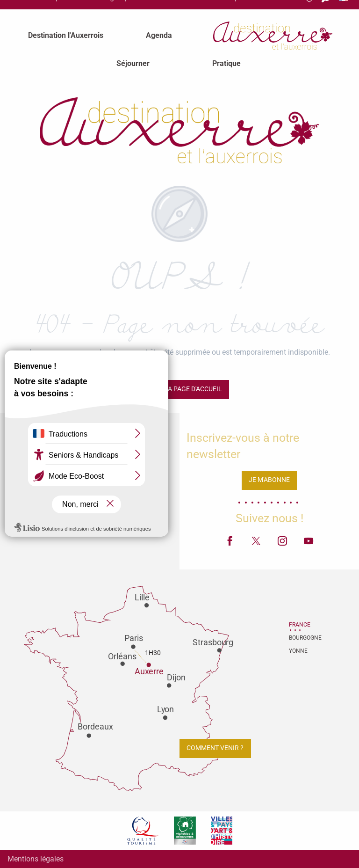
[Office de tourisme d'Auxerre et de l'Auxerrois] (179, 130)
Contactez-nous (90, 524)
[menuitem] (66, 36)
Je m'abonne (269, 480)
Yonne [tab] (298, 651)
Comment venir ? (215, 748)
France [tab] (300, 625)
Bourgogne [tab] (301, 638)
